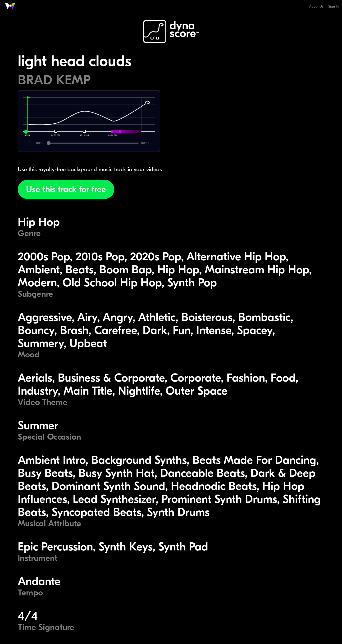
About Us (316, 6)
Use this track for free (66, 189)
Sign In (333, 6)
